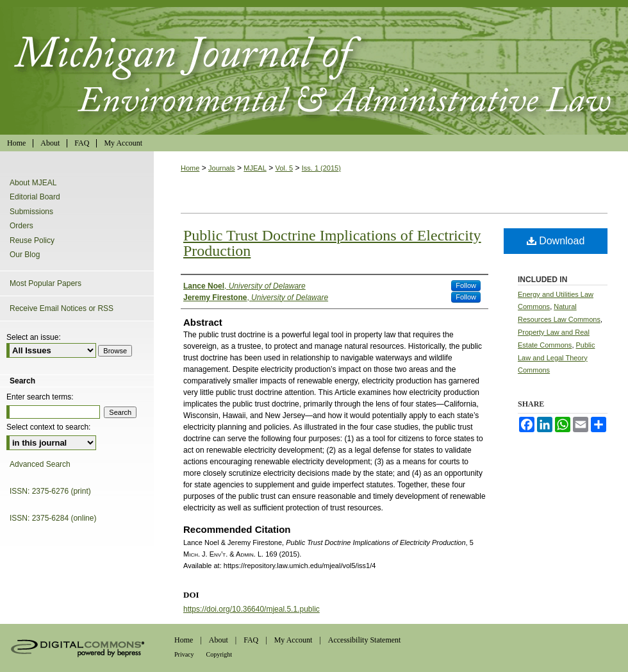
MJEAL (255, 168)
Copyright (219, 654)
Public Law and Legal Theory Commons (556, 358)
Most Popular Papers (45, 283)
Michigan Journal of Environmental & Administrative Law (314, 67)
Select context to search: (48, 427)
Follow (466, 285)
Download (556, 241)
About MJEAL (33, 183)
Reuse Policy (32, 240)
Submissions (31, 212)
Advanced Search (40, 464)
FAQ (251, 640)
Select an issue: (34, 337)
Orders (21, 226)
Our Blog (25, 255)
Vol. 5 (285, 168)
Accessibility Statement (365, 640)
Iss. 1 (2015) (321, 168)
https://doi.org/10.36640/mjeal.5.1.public (252, 609)
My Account (293, 640)
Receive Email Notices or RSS (62, 308)
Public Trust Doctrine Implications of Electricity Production (332, 243)
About (219, 640)
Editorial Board (35, 197)
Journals (222, 168)
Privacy (184, 654)
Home (190, 168)
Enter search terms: (40, 397)
